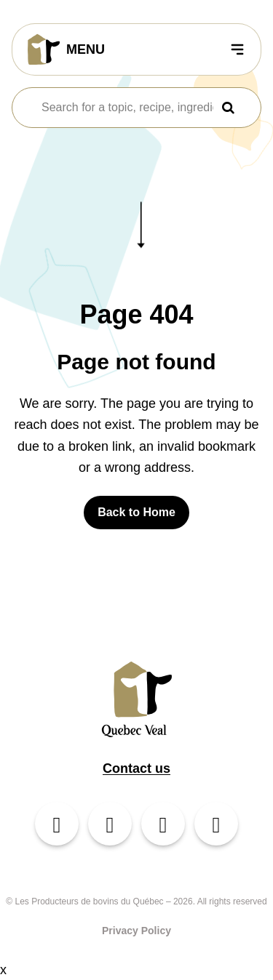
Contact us (136, 768)
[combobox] (127, 108)
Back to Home (136, 512)
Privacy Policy (136, 931)
